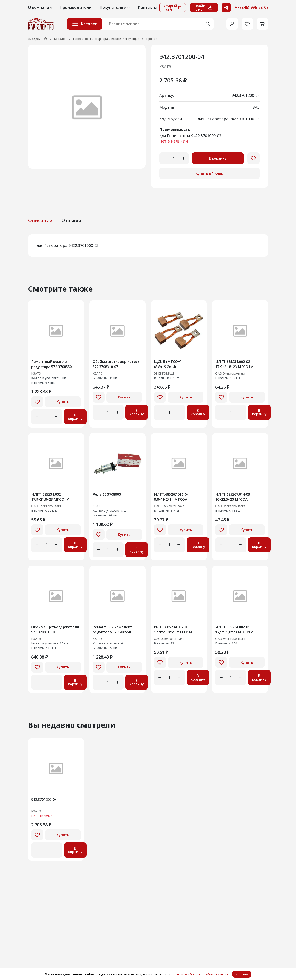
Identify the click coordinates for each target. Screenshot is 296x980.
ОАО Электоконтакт (233, 375)
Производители (76, 7)
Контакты (148, 7)
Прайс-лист (204, 8)
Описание (40, 220)
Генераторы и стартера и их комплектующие (106, 39)
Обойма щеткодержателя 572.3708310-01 (49, 634)
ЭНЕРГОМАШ (166, 375)
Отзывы (71, 220)
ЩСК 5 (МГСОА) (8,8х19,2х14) (170, 365)
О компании (40, 7)
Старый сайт (173, 8)
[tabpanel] (148, 245)
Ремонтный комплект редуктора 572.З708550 (54, 365)
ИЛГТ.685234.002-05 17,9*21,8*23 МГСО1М (175, 634)
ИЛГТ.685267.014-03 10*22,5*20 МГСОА (235, 499)
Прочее (152, 39)
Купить (63, 403)
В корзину (218, 158)
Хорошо (242, 974)
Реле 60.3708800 (108, 497)
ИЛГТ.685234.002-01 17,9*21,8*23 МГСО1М (237, 634)
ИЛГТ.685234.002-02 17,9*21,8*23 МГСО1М (237, 365)
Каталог (84, 24)
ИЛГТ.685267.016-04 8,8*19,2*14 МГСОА (173, 499)
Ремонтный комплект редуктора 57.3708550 (114, 634)
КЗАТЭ (165, 67)
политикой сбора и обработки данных (200, 974)
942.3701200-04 (46, 805)
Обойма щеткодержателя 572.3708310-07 (111, 365)
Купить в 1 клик (209, 173)
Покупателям (115, 7)
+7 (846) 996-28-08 (252, 7)
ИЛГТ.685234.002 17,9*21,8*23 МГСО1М (53, 499)
